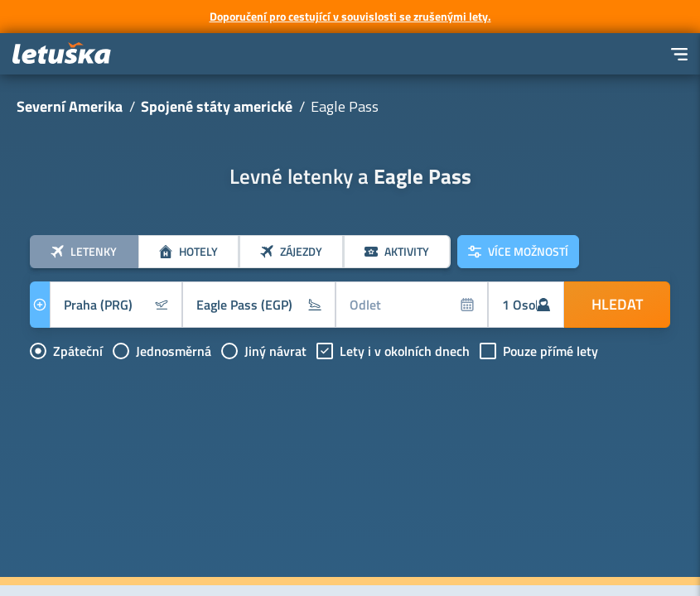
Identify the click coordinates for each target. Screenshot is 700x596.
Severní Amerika (70, 106)
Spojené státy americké (217, 106)
